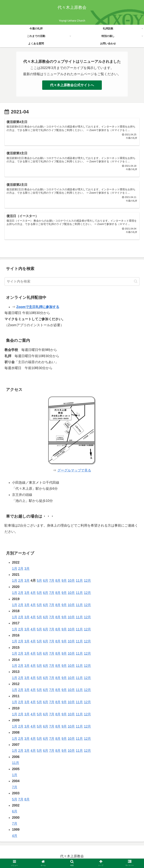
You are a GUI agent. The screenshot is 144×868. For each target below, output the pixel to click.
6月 (46, 582)
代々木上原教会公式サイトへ (72, 85)
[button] (136, 282)
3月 (27, 569)
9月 (64, 582)
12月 (87, 582)
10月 (71, 582)
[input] (72, 282)
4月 (33, 594)
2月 (21, 569)
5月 (39, 582)
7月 (52, 582)
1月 (15, 569)
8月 (58, 582)
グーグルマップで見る (74, 471)
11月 (79, 582)
